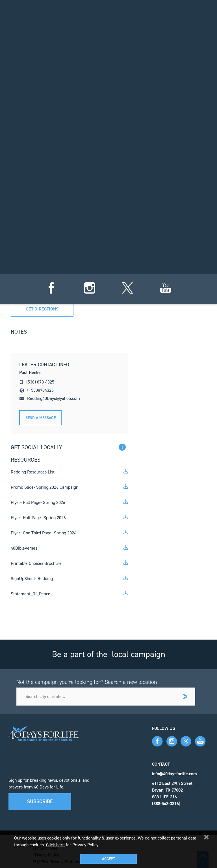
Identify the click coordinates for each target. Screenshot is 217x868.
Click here (55, 845)
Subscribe (40, 801)
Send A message (41, 418)
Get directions (42, 309)
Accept (108, 859)
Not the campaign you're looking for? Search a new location (87, 682)
